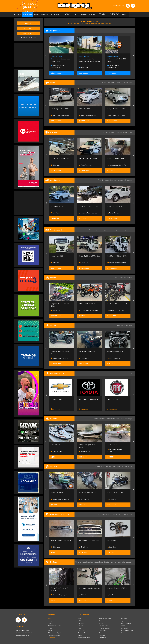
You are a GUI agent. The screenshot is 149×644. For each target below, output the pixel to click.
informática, (95, 562)
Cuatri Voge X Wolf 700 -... (60, 352)
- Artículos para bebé (125, 623)
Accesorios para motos (123, 514)
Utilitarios (81, 621)
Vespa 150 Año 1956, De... (116, 493)
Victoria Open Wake (58, 445)
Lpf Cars (83, 213)
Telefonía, (78, 562)
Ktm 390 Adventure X (115, 304)
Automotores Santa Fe (88, 499)
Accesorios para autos (84, 638)
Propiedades (102, 621)
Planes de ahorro (83, 633)
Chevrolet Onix (84, 399)
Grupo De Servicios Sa (60, 310)
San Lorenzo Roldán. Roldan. (89, 59)
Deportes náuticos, (113, 419)
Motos (80, 628)
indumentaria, (122, 562)
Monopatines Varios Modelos (118, 588)
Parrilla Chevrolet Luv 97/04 (89, 540)
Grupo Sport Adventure (117, 310)
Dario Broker (56, 451)
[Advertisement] (28, 55)
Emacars (83, 263)
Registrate (28, 28)
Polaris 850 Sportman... (116, 352)
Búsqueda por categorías (55, 633)
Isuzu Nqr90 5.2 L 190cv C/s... (118, 256)
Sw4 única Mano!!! (86, 206)
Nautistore (112, 358)
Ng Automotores (58, 115)
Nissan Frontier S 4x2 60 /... (60, 399)
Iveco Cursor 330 (85, 256)
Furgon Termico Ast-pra (59, 256)
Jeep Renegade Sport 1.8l (117, 206)
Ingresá (28, 23)
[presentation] (46, 56)
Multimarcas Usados (116, 115)
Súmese (50, 623)
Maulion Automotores (116, 213)
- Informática (123, 619)
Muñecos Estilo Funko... (59, 588)
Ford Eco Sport (113, 109)
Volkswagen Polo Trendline (89, 109)
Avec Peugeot (114, 165)
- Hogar (122, 621)
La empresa (51, 621)
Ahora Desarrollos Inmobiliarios (58, 67)
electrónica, (86, 562)
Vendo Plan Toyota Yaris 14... (117, 399)
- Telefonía (102, 635)
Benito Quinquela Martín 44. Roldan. (118, 59)
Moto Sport (56, 358)
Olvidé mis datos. (28, 38)
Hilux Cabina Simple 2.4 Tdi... (61, 206)
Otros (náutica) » (126, 419)
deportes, (113, 562)
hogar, (102, 562)
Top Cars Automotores (88, 115)
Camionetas (81, 623)
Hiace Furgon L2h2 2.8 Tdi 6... (61, 158)
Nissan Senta (56, 404)
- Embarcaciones (103, 626)
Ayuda (50, 628)
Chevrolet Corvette (58, 493)
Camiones (81, 626)
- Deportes (123, 626)
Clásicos (80, 635)
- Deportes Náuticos (104, 628)
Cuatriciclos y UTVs (83, 630)
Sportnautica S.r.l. (114, 451)
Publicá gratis (28, 33)
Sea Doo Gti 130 (85, 445)
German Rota (57, 263)
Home (50, 619)
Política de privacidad (54, 635)
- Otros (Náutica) (103, 630)
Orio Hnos (56, 165)
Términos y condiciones (55, 626)
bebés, (107, 562)
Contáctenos (52, 638)
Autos (80, 619)
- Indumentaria (124, 628)
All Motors (112, 595)
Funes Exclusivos (58, 499)
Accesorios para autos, (106, 514)
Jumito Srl (112, 68)
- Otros (122, 633)
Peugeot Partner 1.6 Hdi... (117, 158)
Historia (50, 630)
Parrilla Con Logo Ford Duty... (118, 540)
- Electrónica (102, 638)
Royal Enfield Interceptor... (61, 304)
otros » (129, 562)
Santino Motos (85, 310)
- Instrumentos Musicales (127, 630)
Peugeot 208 (56, 109)
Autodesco (112, 499)
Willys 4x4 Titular (85, 493)
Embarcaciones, (100, 419)
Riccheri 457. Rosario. (60, 59)
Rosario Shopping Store (60, 595)
